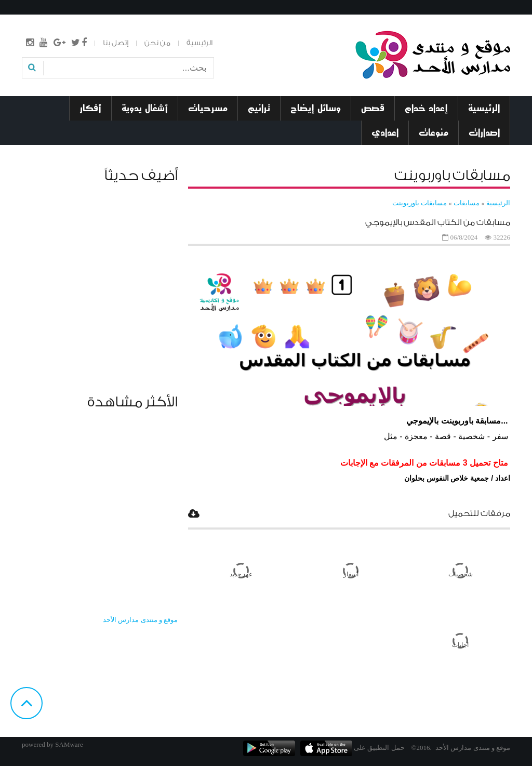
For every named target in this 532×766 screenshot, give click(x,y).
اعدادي (385, 133)
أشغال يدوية (145, 108)
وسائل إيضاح (316, 108)
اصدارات (484, 133)
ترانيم (259, 108)
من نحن (157, 43)
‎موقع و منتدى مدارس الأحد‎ (140, 620)
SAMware (69, 744)
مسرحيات (208, 108)
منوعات (434, 133)
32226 (502, 237)
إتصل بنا (116, 43)
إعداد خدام (426, 108)
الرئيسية (199, 43)
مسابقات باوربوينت (420, 203)
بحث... (213, 61)
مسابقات (466, 203)
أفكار (90, 108)
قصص (373, 108)
